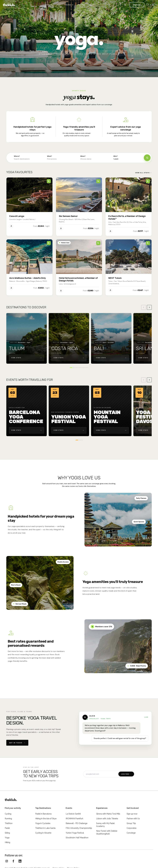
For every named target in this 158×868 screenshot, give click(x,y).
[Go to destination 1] (71, 368)
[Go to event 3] (81, 440)
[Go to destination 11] (86, 368)
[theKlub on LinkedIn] (20, 861)
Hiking (7, 842)
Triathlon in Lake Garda (45, 828)
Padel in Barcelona (43, 814)
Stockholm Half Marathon (77, 838)
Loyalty (92, 5)
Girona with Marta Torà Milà (108, 814)
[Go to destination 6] (79, 368)
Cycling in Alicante (43, 833)
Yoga (7, 838)
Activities (69, 5)
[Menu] (153, 5)
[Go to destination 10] (85, 368)
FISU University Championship (79, 828)
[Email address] (101, 774)
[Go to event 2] (79, 440)
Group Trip (131, 823)
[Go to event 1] (77, 440)
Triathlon (9, 823)
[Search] (125, 5)
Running (8, 819)
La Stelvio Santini (73, 814)
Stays (59, 5)
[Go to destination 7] (81, 368)
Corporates (132, 828)
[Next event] (149, 380)
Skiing (7, 833)
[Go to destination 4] (76, 368)
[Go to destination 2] (74, 368)
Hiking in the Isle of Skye (46, 819)
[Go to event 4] (82, 440)
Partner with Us (133, 819)
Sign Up (137, 5)
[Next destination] (149, 307)
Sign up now (132, 814)
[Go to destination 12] (88, 368)
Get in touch (17, 743)
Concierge (81, 5)
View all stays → (143, 173)
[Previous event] (144, 380)
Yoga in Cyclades (43, 823)
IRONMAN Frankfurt (74, 819)
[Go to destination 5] (78, 368)
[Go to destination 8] (82, 368)
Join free (126, 774)
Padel (7, 828)
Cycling (8, 814)
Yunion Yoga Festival (75, 833)
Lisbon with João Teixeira (107, 819)
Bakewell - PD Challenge (77, 823)
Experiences (48, 5)
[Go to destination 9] (84, 368)
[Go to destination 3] (75, 368)
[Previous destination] (144, 307)
